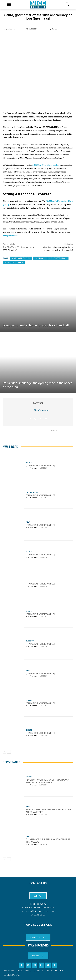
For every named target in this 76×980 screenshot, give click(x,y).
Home (5, 29)
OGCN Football (33, 492)
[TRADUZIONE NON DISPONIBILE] (40, 466)
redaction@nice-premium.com (38, 911)
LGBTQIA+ (40, 258)
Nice (20, 262)
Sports (29, 462)
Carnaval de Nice (21, 258)
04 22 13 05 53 (38, 915)
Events (12, 29)
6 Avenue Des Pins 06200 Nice (38, 907)
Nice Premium (41, 410)
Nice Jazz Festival (10, 236)
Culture (30, 700)
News (28, 522)
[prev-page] (5, 752)
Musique (9, 262)
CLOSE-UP (30, 641)
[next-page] (9, 752)
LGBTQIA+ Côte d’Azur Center (46, 165)
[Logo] (38, 5)
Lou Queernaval (58, 258)
